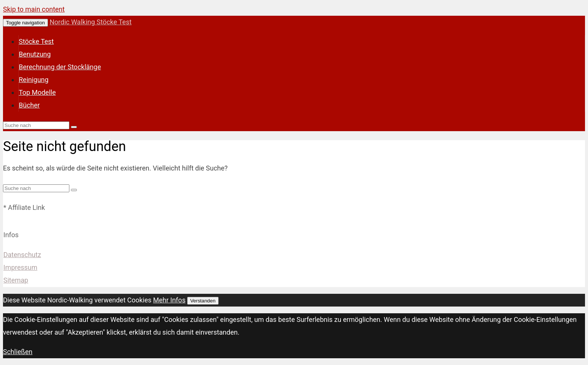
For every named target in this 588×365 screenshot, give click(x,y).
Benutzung (35, 54)
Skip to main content (34, 9)
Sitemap (16, 280)
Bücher (29, 105)
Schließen (18, 352)
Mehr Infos (169, 300)
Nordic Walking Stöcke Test (91, 22)
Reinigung (34, 80)
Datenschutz (22, 255)
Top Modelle (37, 92)
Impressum (20, 267)
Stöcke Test (36, 41)
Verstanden (203, 301)
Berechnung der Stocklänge (60, 67)
